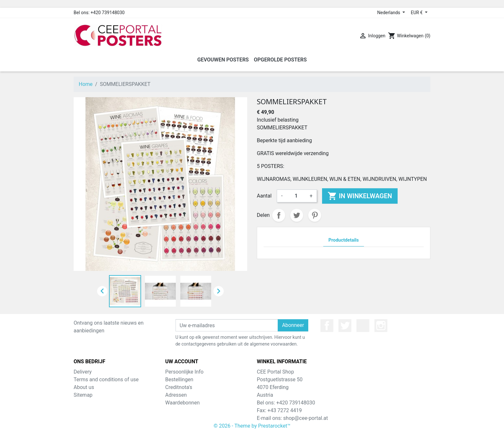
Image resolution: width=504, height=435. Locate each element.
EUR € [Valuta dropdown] (417, 13)
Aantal (264, 196)
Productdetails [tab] (344, 240)
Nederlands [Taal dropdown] (389, 13)
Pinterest (315, 215)
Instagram (381, 326)
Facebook (327, 326)
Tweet (297, 215)
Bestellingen (179, 379)
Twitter (345, 326)
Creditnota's (179, 387)
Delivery (83, 372)
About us (84, 387)
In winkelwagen (360, 196)
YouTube (363, 326)
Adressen (176, 395)
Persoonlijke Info (184, 372)
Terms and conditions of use (106, 379)
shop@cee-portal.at (306, 418)
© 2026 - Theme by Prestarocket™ (252, 426)
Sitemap (83, 395)
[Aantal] (296, 196)
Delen (279, 215)
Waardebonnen (182, 403)
